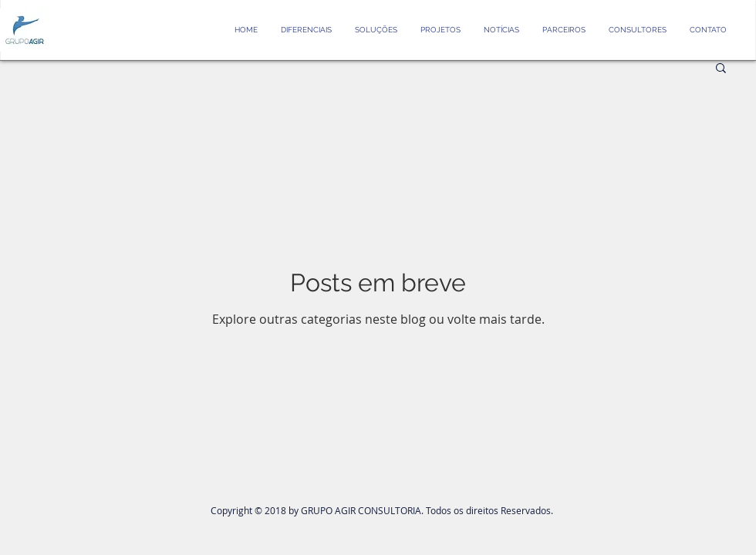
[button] (721, 69)
